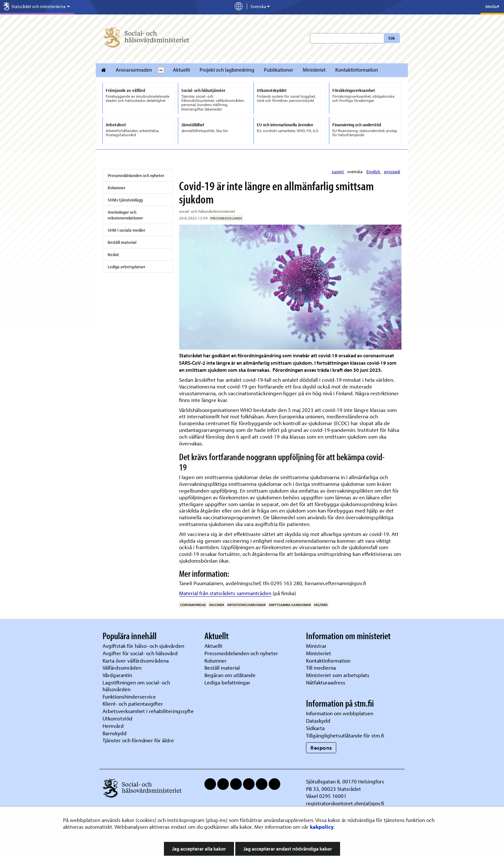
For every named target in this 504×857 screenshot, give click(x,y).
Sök (392, 38)
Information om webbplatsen (340, 713)
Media (492, 6)
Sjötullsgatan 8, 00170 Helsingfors (345, 781)
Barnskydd (115, 733)
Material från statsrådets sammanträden (225, 593)
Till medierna (321, 668)
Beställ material (122, 242)
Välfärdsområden (122, 668)
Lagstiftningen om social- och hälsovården (136, 686)
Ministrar (316, 646)
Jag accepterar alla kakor (199, 849)
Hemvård (113, 726)
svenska (355, 172)
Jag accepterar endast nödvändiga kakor (288, 849)
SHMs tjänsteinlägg (125, 200)
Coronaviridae (193, 605)
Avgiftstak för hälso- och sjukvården (143, 646)
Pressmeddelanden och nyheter (136, 175)
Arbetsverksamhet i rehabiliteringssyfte (149, 711)
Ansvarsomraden (134, 70)
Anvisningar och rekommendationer (125, 215)
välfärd (321, 605)
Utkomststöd (117, 718)
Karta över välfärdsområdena (136, 661)
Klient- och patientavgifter (133, 704)
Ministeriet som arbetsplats (338, 675)
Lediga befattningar (227, 682)
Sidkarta (315, 728)
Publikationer (279, 70)
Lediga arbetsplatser (126, 267)
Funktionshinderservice (129, 696)
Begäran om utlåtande (230, 675)
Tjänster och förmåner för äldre (138, 740)
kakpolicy (322, 827)
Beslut (113, 254)
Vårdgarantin (117, 675)
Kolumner (117, 188)
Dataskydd (318, 721)
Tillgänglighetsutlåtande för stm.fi (345, 735)
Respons (321, 748)
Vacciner (216, 605)
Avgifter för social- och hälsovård (140, 653)
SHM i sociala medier (126, 230)
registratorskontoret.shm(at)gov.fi (345, 803)
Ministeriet (314, 70)
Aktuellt (181, 70)
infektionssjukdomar (246, 605)
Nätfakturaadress (326, 682)
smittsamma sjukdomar (290, 605)
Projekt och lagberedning (227, 70)
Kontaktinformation (357, 70)
